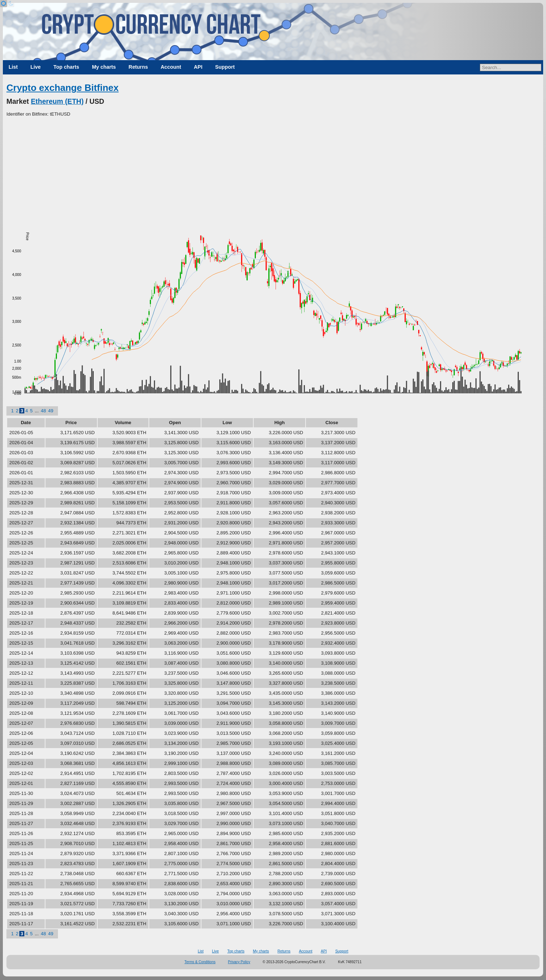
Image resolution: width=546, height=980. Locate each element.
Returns (138, 67)
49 (50, 411)
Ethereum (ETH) (57, 101)
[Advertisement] (273, 171)
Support (225, 67)
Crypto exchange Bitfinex (63, 88)
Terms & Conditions (200, 962)
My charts (104, 67)
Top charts (66, 67)
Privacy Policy (239, 962)
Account (171, 67)
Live (36, 67)
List (13, 67)
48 (43, 411)
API (198, 67)
